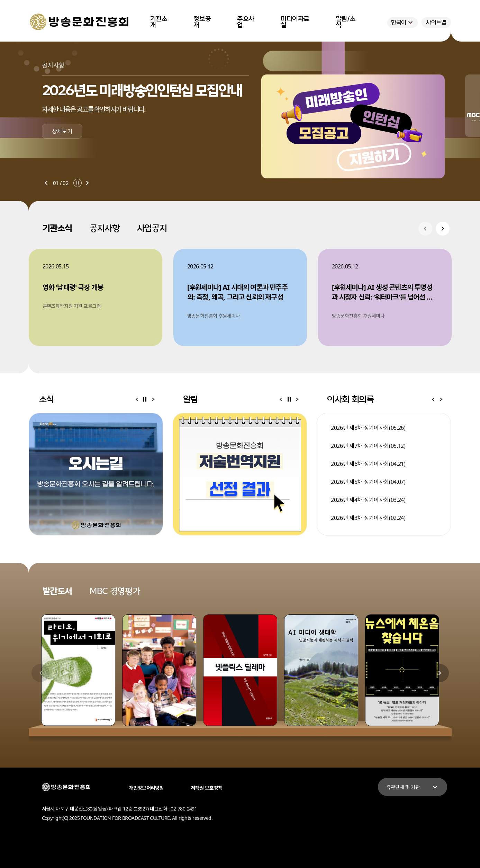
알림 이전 (281, 399)
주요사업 (246, 22)
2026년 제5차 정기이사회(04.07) (368, 482)
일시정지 (78, 183)
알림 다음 (297, 399)
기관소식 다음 (443, 229)
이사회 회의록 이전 (433, 399)
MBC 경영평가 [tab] (115, 591)
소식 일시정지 (145, 399)
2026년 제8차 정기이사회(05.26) (368, 428)
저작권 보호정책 (207, 788)
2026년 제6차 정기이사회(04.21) (368, 464)
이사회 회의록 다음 (441, 399)
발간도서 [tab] (58, 591)
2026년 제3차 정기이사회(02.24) (368, 518)
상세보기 (62, 131)
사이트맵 (436, 22)
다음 (88, 183)
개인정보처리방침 (147, 788)
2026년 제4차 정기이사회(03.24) (368, 500)
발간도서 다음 (440, 673)
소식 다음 (153, 399)
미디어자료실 (295, 22)
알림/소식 (346, 22)
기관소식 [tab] (58, 228)
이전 (46, 183)
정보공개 (202, 22)
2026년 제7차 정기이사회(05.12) (368, 446)
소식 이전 (137, 399)
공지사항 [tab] (105, 228)
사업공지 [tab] (152, 228)
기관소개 (159, 22)
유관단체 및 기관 (413, 787)
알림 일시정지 (289, 399)
